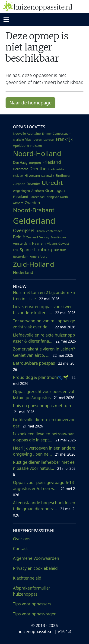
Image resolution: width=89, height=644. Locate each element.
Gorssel (49, 140)
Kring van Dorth (57, 197)
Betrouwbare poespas (44, 366)
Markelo (18, 140)
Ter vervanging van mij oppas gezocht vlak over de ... (44, 324)
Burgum (35, 163)
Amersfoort (38, 257)
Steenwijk (48, 176)
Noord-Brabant (34, 210)
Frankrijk (64, 139)
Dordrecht (20, 169)
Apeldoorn (21, 145)
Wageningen (21, 191)
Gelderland (34, 220)
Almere (18, 203)
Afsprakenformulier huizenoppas (32, 591)
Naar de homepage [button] (30, 103)
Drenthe (38, 169)
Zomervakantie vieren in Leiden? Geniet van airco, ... (44, 352)
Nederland (23, 272)
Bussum (60, 250)
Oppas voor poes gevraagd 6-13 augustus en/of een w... (44, 489)
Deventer (33, 184)
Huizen (18, 176)
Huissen (36, 146)
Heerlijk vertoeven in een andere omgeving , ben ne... (44, 451)
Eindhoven (63, 175)
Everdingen (58, 237)
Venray (44, 237)
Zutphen (19, 184)
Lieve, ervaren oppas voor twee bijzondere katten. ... (44, 310)
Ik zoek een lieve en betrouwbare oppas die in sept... (44, 437)
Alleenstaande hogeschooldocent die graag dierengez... (44, 509)
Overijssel (24, 230)
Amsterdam (22, 243)
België (19, 237)
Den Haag (20, 163)
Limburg (43, 249)
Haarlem (39, 243)
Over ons (22, 539)
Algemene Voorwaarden (36, 558)
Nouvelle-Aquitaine (27, 133)
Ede (16, 250)
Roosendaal (37, 197)
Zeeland (32, 237)
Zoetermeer (54, 231)
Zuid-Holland (33, 264)
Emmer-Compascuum (57, 134)
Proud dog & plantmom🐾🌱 (44, 380)
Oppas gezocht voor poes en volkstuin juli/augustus (44, 394)
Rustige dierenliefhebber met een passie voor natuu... (44, 468)
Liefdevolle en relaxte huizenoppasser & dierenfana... (44, 338)
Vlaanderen (34, 140)
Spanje (26, 250)
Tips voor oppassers (32, 604)
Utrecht (52, 183)
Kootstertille (56, 169)
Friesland (52, 162)
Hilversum (32, 175)
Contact (20, 548)
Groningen (55, 190)
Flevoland (21, 197)
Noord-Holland (37, 153)
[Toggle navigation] (6, 20)
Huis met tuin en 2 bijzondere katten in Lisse (44, 295)
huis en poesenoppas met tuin (43, 409)
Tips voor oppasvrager (34, 614)
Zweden (32, 203)
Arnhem (38, 191)
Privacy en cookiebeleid (35, 568)
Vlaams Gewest (58, 244)
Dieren (40, 231)
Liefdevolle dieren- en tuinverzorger (44, 423)
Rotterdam (21, 257)
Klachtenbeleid (27, 578)
